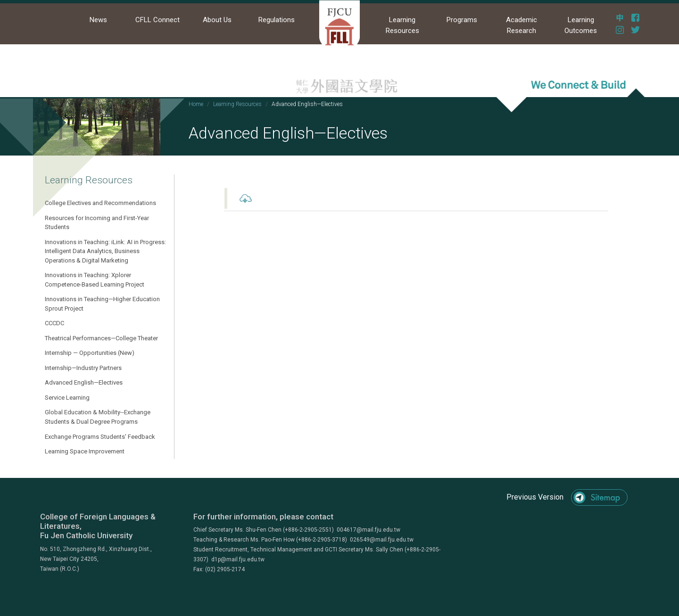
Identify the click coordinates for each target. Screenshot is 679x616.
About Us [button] (217, 20)
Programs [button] (462, 20)
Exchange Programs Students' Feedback (100, 437)
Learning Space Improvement (85, 451)
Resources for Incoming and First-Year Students (97, 223)
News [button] (98, 20)
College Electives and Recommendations (100, 203)
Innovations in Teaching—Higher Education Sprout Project (102, 304)
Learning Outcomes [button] (581, 25)
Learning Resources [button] (402, 25)
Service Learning (67, 398)
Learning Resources (237, 104)
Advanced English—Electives (84, 382)
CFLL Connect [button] (157, 20)
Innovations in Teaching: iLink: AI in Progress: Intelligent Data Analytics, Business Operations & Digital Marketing (105, 251)
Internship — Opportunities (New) (90, 353)
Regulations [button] (277, 20)
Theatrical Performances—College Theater (101, 338)
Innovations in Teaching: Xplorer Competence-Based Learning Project (95, 280)
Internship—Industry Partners (83, 368)
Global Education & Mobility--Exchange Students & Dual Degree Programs (98, 417)
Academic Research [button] (522, 25)
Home (196, 104)
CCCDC (54, 323)
